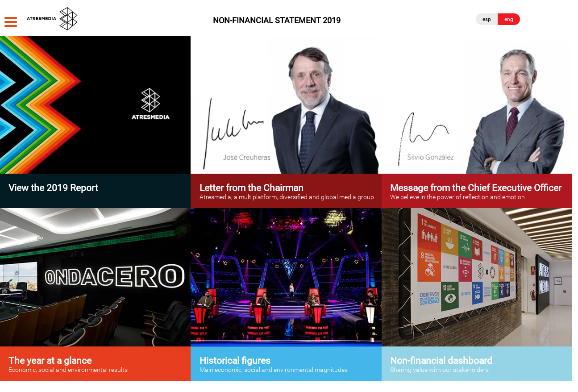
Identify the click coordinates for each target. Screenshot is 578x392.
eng (509, 19)
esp (487, 19)
